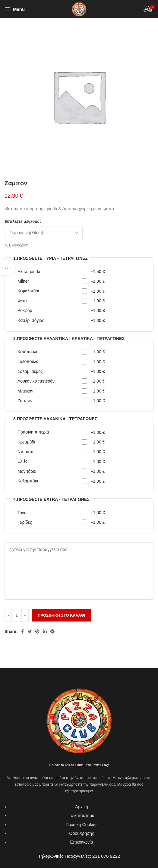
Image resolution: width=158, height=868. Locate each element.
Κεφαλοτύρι (28, 291)
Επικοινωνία (82, 842)
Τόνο (22, 513)
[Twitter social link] (30, 631)
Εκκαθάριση (19, 245)
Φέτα (22, 301)
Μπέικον (25, 391)
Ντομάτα (25, 452)
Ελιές (22, 461)
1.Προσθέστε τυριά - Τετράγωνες (51, 258)
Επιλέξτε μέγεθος (22, 221)
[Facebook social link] (22, 631)
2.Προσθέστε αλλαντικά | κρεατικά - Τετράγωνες (69, 339)
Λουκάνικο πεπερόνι (36, 381)
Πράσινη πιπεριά (33, 432)
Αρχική (82, 807)
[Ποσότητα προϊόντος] (17, 615)
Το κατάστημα (82, 816)
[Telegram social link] (52, 631)
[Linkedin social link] (45, 631)
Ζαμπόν (25, 401)
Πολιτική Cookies (82, 825)
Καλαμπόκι (28, 481)
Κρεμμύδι (26, 442)
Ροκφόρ (25, 310)
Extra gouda (29, 272)
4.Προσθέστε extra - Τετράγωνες (51, 499)
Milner (23, 281)
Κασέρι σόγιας (31, 320)
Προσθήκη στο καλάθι (61, 615)
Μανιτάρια (27, 471)
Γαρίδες (25, 522)
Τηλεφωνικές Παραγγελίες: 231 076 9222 (79, 856)
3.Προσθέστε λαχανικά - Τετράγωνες (55, 419)
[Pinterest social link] (37, 631)
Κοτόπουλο (28, 352)
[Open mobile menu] (15, 9)
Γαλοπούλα (28, 361)
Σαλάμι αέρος (30, 371)
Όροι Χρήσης (82, 833)
